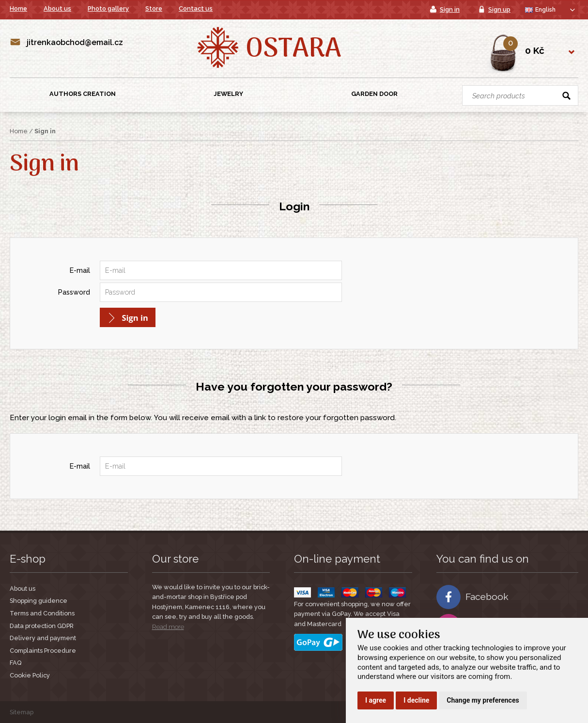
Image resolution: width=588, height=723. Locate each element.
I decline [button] (416, 700)
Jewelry (228, 94)
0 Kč (535, 50)
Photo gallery (108, 8)
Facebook (472, 597)
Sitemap (22, 712)
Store (154, 8)
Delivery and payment (43, 638)
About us (57, 8)
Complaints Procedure (43, 651)
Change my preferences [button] (483, 700)
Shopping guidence (39, 601)
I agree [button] (376, 700)
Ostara (293, 50)
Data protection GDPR (42, 626)
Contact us (196, 8)
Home (18, 8)
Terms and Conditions (42, 613)
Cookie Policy (30, 675)
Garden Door (374, 94)
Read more (168, 627)
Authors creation (83, 94)
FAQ (15, 663)
